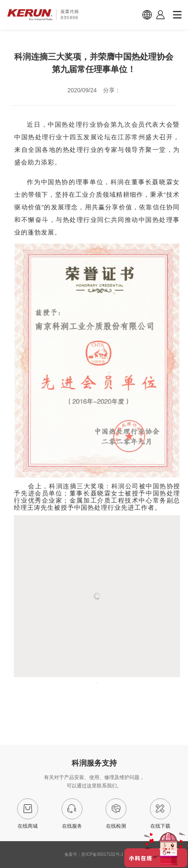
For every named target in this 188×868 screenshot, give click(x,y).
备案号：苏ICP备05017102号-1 (94, 854)
